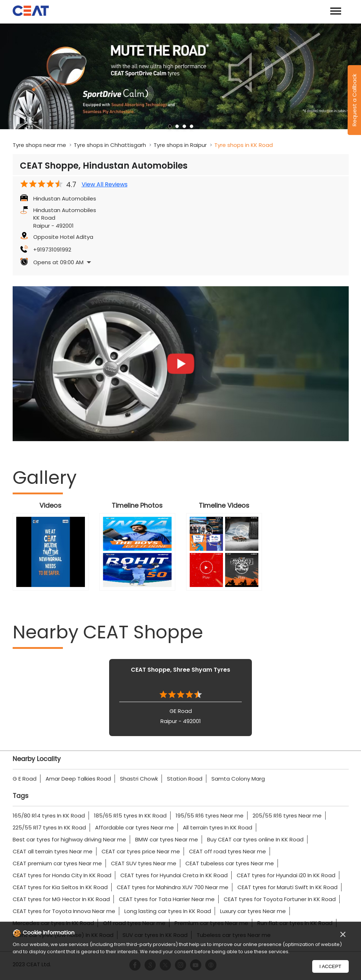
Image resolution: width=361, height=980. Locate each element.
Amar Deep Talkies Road (78, 779)
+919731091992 (52, 250)
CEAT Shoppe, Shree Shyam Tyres (180, 670)
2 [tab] (177, 126)
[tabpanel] (180, 77)
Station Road (185, 779)
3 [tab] (184, 126)
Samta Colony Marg (238, 779)
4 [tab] (192, 126)
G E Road (25, 779)
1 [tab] (170, 126)
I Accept (330, 966)
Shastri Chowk (139, 779)
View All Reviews (105, 185)
